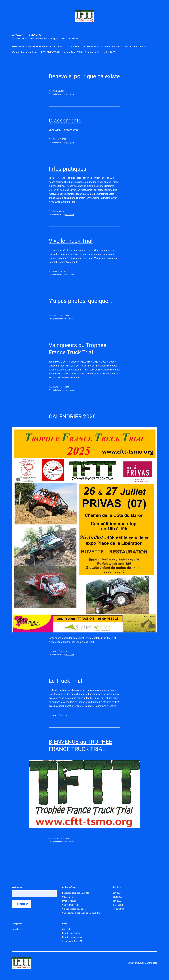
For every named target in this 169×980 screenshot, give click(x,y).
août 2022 (117, 897)
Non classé (70, 94)
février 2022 (118, 909)
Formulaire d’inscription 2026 (100, 52)
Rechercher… (18, 887)
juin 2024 (117, 893)
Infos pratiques (68, 169)
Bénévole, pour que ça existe (84, 76)
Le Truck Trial (72, 47)
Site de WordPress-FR (72, 941)
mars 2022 (118, 905)
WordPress (152, 963)
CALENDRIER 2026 (92, 47)
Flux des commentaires (73, 937)
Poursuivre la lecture (69, 378)
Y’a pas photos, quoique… (25, 52)
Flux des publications (72, 933)
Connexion (67, 929)
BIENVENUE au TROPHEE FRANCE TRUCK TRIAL (37, 47)
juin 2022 (117, 901)
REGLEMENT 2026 (51, 52)
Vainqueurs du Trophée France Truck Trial (127, 47)
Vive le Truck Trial (73, 52)
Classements (65, 121)
